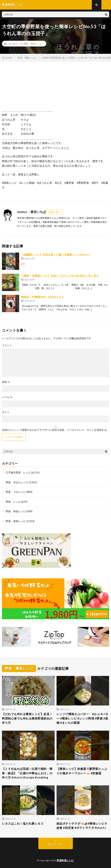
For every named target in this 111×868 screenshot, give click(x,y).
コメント (7, 345)
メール (7, 397)
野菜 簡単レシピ (33, 44)
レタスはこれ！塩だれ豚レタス (23, 823)
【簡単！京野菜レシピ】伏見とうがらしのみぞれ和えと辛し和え (60, 276)
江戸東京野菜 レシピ (18, 473)
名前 (6, 382)
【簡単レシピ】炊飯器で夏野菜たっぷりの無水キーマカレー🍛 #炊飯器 (82, 771)
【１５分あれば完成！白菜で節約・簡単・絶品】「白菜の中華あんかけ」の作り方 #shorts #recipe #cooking (27, 773)
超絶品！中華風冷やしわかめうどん (43, 297)
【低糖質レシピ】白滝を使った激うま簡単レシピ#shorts (56, 255)
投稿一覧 (53, 212)
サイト (6, 412)
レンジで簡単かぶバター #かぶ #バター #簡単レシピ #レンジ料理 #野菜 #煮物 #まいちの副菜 (83, 718)
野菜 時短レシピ (16, 511)
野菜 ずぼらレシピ (17, 482)
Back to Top (55, 844)
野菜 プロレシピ (16, 492)
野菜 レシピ (13, 502)
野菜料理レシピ (65, 860)
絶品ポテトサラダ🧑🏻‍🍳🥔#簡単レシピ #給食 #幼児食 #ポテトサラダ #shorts (82, 826)
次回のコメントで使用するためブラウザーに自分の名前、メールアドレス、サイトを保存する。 (55, 430)
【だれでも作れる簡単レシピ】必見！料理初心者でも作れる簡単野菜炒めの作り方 (27, 718)
